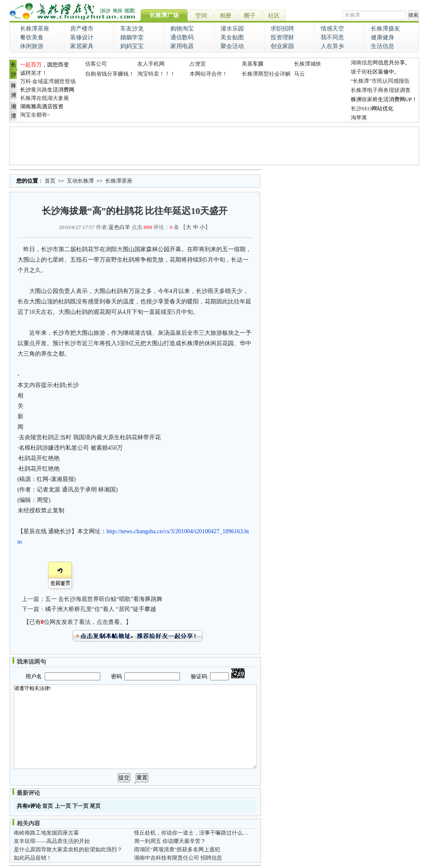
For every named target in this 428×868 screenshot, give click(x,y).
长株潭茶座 (119, 181)
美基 (247, 64)
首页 (50, 181)
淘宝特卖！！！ (156, 74)
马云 (299, 74)
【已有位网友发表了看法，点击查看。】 (77, 622)
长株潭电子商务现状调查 (381, 90)
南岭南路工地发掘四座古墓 (46, 833)
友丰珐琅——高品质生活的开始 (52, 841)
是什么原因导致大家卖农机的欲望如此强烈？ (68, 849)
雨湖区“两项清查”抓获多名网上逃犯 (177, 849)
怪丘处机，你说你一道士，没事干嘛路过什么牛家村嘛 (199, 833)
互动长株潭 (80, 181)
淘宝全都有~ (35, 115)
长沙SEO (361, 108)
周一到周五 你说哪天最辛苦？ (170, 841)
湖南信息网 (364, 62)
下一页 (80, 806)
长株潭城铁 (308, 64)
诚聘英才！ (34, 73)
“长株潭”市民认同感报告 (380, 81)
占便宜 (198, 64)
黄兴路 (39, 90)
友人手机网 (151, 64)
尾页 (95, 806)
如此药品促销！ (33, 858)
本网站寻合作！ (209, 74)
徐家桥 (370, 99)
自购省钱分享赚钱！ (110, 74)
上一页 (63, 806)
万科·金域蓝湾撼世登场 (48, 81)
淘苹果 (359, 118)
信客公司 (96, 64)
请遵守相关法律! (135, 727)
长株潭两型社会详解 (266, 74)
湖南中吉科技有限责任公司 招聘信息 (178, 858)
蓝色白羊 (119, 227)
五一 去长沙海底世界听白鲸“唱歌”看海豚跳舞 (104, 599)
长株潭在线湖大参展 (44, 98)
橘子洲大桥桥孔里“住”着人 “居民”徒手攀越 (101, 609)
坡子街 (359, 72)
